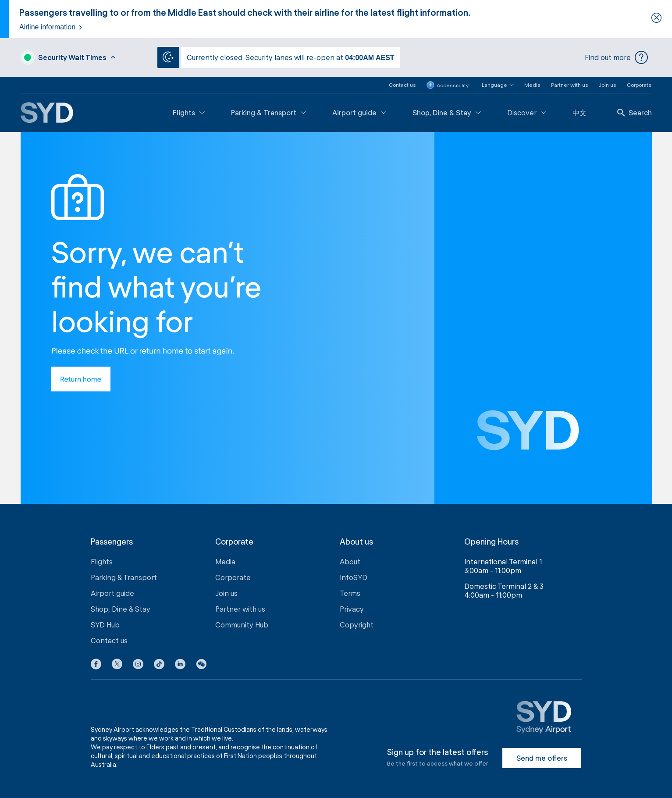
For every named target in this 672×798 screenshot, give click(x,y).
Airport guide (359, 112)
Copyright (357, 625)
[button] (492, 85)
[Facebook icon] (96, 666)
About (350, 561)
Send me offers (542, 758)
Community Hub (242, 625)
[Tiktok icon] (159, 666)
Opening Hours (491, 542)
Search (635, 112)
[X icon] (117, 666)
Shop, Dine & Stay (447, 112)
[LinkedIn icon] (180, 666)
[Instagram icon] (138, 666)
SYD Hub (105, 625)
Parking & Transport (268, 112)
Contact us (402, 85)
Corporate (639, 85)
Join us (608, 85)
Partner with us (570, 85)
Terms (350, 593)
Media (532, 85)
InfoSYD (354, 577)
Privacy (352, 609)
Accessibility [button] (448, 85)
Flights (189, 112)
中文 (580, 112)
